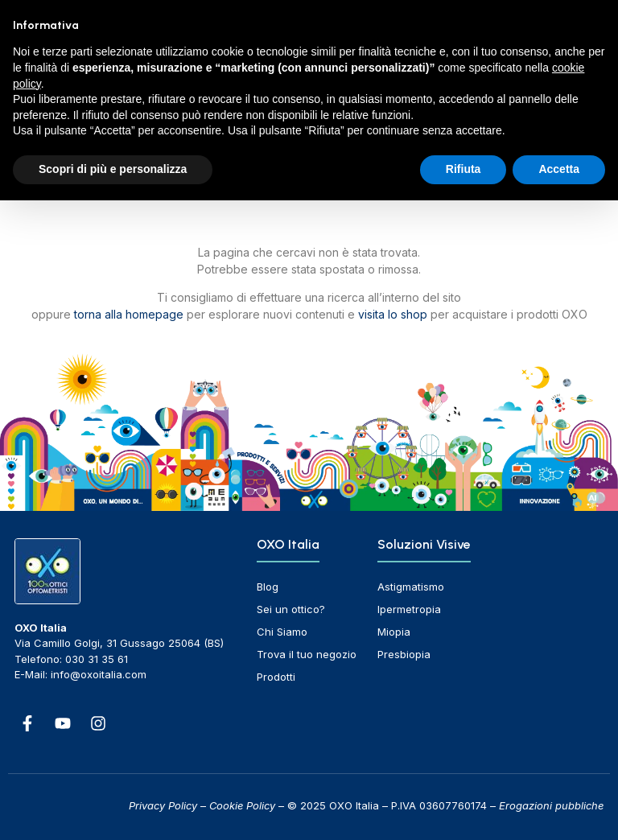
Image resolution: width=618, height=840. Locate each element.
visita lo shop (393, 314)
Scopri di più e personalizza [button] (113, 169)
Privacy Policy (163, 805)
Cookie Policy (242, 805)
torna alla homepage (129, 314)
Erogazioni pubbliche (551, 805)
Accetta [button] (559, 169)
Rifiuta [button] (463, 169)
